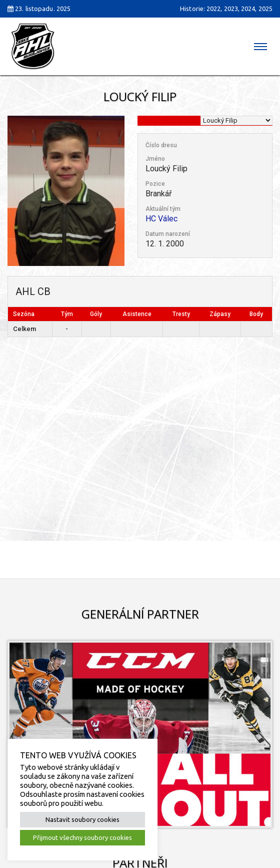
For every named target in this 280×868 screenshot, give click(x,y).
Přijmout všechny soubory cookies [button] (82, 837)
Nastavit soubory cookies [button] (82, 819)
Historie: (192, 9)
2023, (232, 9)
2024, (249, 9)
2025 (265, 9)
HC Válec (161, 219)
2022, (214, 9)
